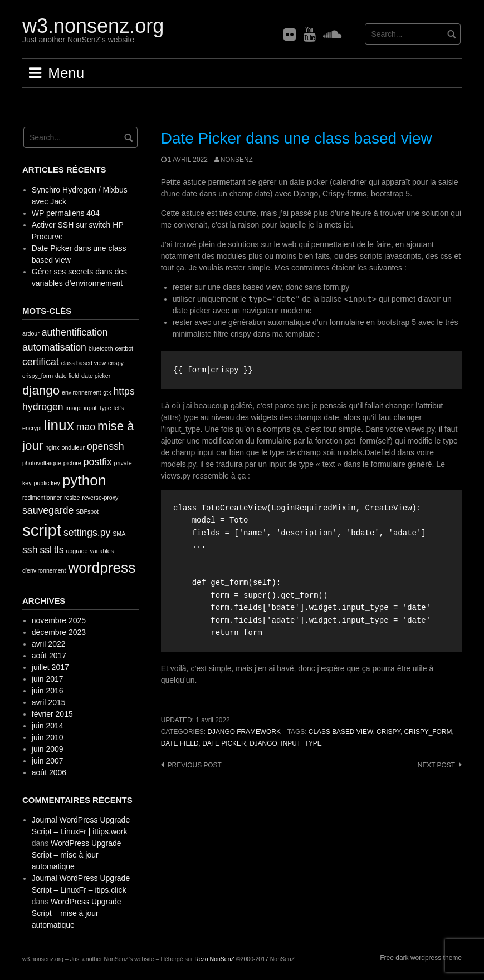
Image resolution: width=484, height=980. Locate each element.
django (263, 743)
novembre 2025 (59, 620)
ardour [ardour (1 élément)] (31, 333)
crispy (388, 732)
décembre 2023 (59, 632)
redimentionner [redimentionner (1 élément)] (42, 498)
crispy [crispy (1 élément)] (116, 363)
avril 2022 (49, 644)
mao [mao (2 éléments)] (86, 427)
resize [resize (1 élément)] (72, 498)
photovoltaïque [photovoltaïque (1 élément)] (42, 463)
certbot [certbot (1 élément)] (124, 348)
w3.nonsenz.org (93, 26)
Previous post (195, 765)
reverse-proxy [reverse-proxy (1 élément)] (100, 498)
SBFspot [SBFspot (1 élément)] (87, 511)
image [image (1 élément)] (74, 408)
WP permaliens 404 (66, 213)
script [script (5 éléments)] (42, 530)
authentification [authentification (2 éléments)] (75, 332)
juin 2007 (48, 761)
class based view (341, 732)
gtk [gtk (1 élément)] (107, 392)
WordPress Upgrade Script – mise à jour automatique (77, 855)
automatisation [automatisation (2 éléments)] (54, 347)
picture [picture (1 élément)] (72, 463)
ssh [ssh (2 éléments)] (30, 550)
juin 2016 (48, 691)
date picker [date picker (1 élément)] (96, 376)
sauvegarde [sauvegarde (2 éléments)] (48, 510)
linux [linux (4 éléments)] (59, 425)
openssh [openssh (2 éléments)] (106, 446)
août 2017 (49, 656)
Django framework (244, 732)
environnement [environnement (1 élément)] (82, 392)
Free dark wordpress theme (421, 958)
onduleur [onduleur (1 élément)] (73, 447)
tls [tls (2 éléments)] (59, 550)
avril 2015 (49, 702)
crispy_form (428, 732)
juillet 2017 (50, 667)
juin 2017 (48, 679)
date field (180, 743)
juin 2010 (48, 737)
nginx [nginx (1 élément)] (52, 447)
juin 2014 (48, 726)
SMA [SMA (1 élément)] (119, 534)
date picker (224, 743)
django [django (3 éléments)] (41, 390)
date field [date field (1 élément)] (67, 376)
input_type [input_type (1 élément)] (97, 408)
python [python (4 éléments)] (84, 480)
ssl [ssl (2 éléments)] (46, 550)
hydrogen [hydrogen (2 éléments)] (43, 407)
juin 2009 (48, 749)
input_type (301, 743)
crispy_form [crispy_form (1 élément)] (38, 376)
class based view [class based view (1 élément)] (84, 363)
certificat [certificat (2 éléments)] (41, 362)
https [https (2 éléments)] (124, 391)
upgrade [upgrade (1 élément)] (77, 551)
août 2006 (49, 772)
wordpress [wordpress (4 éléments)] (102, 568)
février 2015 (52, 714)
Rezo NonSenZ (214, 959)
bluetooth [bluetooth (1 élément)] (101, 348)
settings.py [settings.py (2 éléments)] (87, 533)
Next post (436, 765)
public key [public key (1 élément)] (47, 483)
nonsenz (237, 160)
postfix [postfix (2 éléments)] (98, 462)
